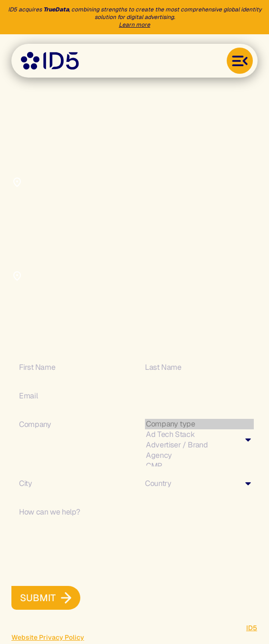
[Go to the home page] (50, 61)
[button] (38, 598)
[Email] (134, 396)
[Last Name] (197, 367)
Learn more (134, 25)
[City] (72, 484)
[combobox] (197, 440)
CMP (199, 466)
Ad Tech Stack (199, 435)
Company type (199, 424)
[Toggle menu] (240, 61)
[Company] (72, 425)
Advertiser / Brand (199, 445)
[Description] (134, 532)
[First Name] (72, 367)
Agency (199, 456)
